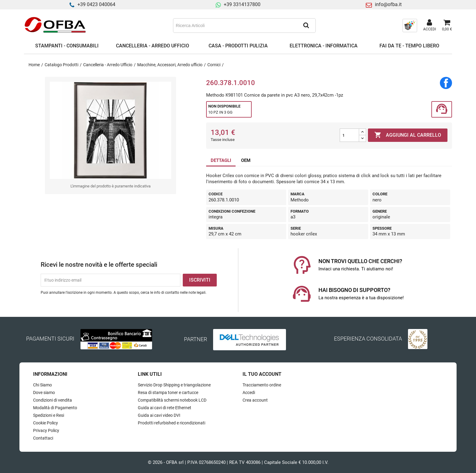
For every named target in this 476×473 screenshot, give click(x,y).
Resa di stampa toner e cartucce (168, 392)
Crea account (255, 400)
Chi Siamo (42, 385)
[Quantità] (349, 135)
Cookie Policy (46, 423)
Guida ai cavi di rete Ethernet (165, 408)
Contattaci (43, 438)
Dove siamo (44, 392)
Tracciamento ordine (262, 385)
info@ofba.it (388, 4)
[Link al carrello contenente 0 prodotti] (447, 26)
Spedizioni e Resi (49, 415)
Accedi (249, 392)
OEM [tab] (246, 160)
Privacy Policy (46, 430)
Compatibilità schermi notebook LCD (172, 400)
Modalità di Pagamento (55, 408)
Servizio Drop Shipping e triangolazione (174, 385)
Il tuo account (262, 374)
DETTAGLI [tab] (221, 160)
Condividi (446, 83)
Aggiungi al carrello (408, 135)
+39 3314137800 (242, 4)
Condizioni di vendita (53, 400)
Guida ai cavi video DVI (159, 415)
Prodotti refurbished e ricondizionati (172, 423)
